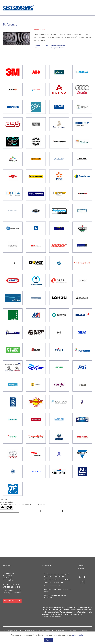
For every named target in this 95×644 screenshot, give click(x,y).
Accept (48, 640)
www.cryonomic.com (12, 593)
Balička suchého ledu (52, 586)
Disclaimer (83, 631)
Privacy (73, 631)
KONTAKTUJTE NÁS (12, 601)
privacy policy (78, 635)
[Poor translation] (9, 508)
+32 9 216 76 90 (13, 585)
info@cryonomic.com (12, 590)
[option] (47, 45)
